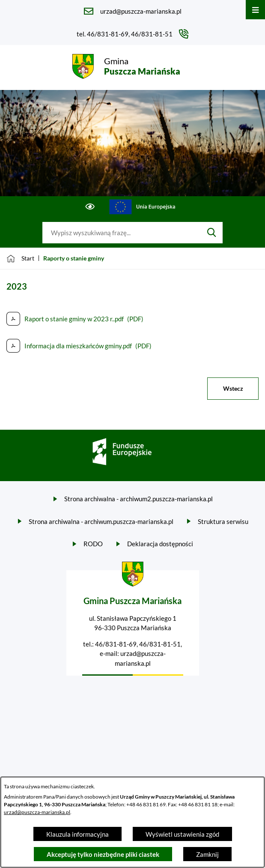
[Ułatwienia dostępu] (90, 207)
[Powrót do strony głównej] (20, 258)
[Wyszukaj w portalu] (122, 233)
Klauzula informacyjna (77, 834)
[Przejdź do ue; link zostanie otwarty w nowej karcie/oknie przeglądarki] (142, 207)
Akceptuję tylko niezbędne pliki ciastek (103, 854)
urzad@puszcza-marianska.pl (37, 812)
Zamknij (207, 854)
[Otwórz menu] (255, 10)
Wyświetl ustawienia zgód (182, 834)
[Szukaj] (212, 233)
